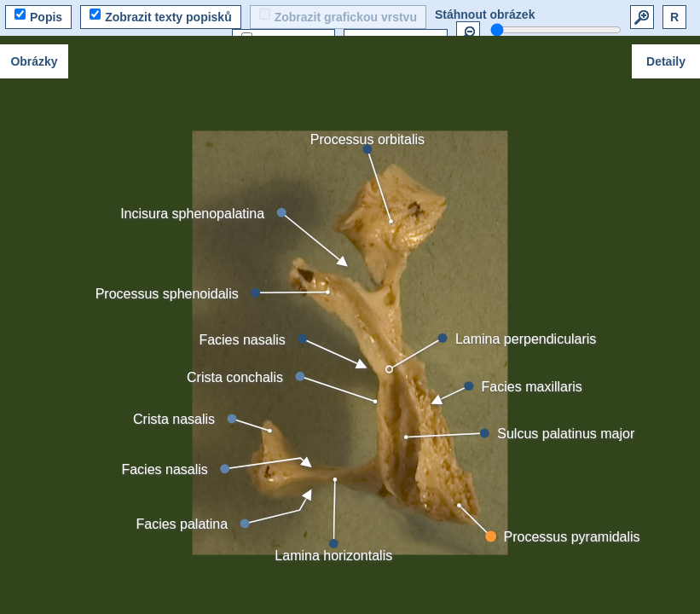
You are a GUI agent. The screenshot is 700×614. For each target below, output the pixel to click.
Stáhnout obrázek (485, 14)
